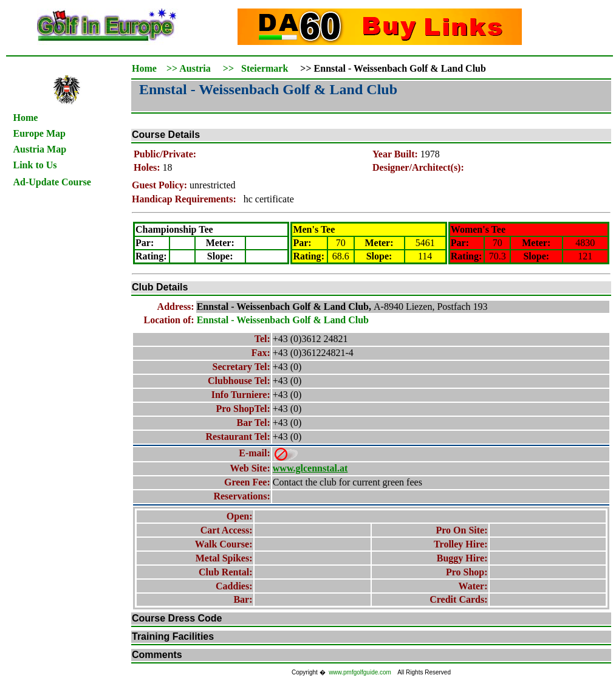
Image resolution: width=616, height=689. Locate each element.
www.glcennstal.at (310, 468)
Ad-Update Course (52, 182)
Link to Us (35, 165)
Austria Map (40, 149)
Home (26, 118)
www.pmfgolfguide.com (360, 672)
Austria (195, 68)
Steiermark (265, 68)
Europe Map (39, 133)
